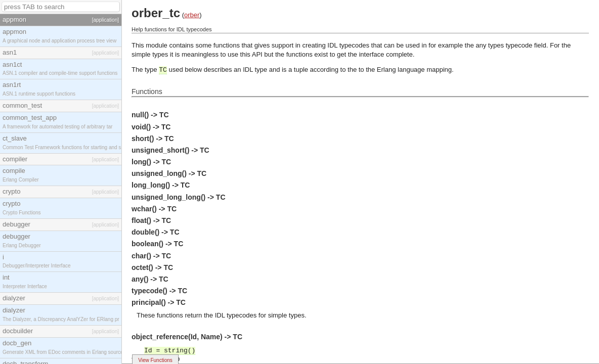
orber (192, 15)
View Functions (155, 360)
